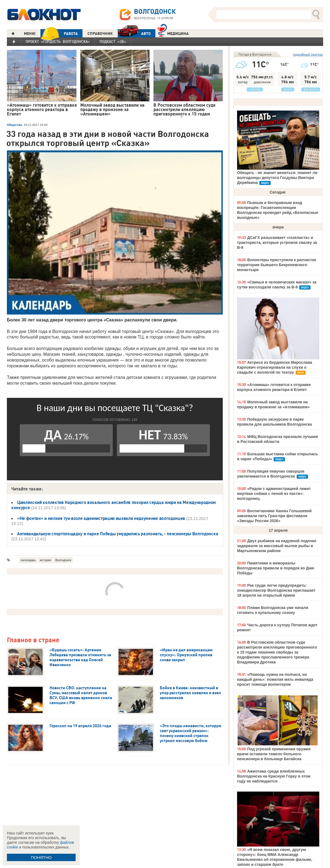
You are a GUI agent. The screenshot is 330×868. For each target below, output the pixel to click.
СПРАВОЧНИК (100, 34)
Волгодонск (63, 560)
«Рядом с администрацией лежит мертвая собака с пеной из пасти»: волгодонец (274, 494)
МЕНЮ (30, 34)
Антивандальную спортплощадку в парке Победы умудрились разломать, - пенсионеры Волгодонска (118, 534)
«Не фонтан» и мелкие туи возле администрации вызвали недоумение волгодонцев (101, 518)
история (46, 560)
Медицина (173, 33)
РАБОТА (59, 33)
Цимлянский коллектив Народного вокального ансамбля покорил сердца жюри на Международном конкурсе (114, 505)
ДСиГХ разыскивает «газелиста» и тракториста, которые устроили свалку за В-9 (277, 243)
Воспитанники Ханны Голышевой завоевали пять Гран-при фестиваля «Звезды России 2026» (274, 516)
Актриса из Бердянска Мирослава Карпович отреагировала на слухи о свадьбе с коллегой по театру (275, 367)
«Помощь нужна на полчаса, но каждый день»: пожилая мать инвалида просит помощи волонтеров (275, 679)
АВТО (134, 33)
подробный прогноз (308, 54)
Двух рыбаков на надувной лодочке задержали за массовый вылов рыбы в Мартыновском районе (277, 546)
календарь (28, 560)
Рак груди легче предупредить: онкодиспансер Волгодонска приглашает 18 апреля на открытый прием (276, 590)
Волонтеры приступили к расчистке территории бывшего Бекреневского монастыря (277, 265)
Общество (14, 125)
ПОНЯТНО (41, 857)
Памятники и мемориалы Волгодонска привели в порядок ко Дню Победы (276, 568)
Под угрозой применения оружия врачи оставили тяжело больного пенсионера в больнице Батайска (274, 754)
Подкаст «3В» (113, 42)
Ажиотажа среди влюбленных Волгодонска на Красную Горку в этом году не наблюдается (274, 776)
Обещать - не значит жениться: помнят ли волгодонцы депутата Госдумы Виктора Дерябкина (277, 178)
